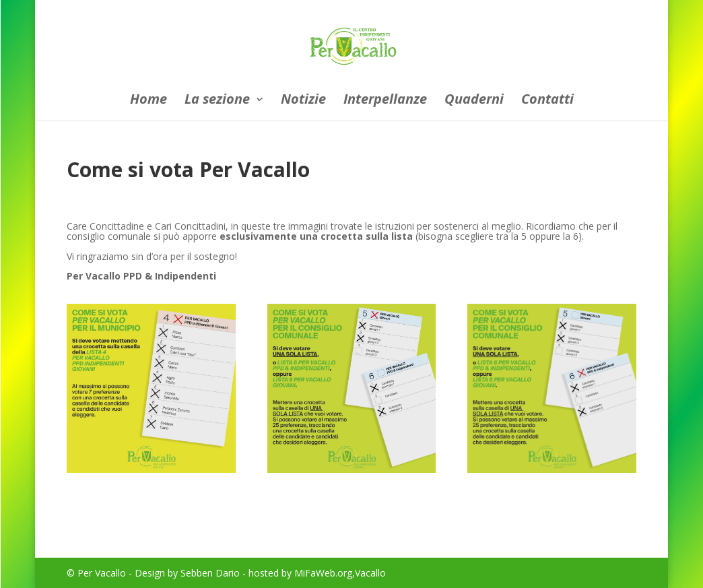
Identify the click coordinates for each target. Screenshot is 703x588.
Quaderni (474, 101)
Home (148, 101)
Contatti (547, 101)
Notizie (303, 101)
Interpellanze (385, 101)
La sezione (217, 101)
